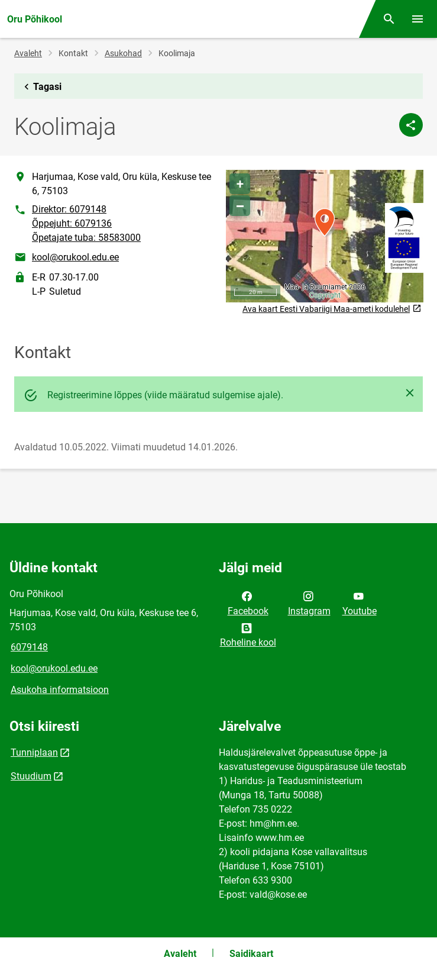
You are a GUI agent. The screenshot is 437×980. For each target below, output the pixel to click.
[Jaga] (411, 125)
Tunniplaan (34, 752)
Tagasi (41, 87)
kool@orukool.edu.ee (75, 257)
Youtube (360, 602)
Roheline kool (248, 634)
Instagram (309, 602)
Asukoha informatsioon (60, 690)
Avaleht (28, 53)
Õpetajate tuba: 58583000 (86, 238)
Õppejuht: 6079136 (72, 223)
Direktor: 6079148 (69, 209)
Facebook (248, 602)
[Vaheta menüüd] (417, 19)
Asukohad (123, 53)
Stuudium (31, 776)
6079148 (29, 647)
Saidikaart (251, 954)
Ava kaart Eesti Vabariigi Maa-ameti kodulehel (332, 309)
